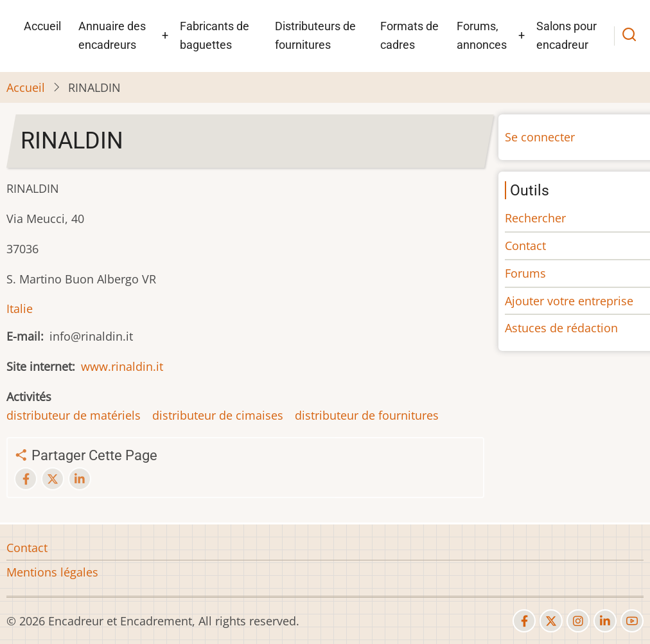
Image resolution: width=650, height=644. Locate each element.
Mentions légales (52, 572)
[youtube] (632, 621)
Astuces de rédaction (561, 328)
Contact (525, 246)
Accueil (42, 26)
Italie (20, 309)
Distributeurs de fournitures (315, 35)
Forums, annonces (482, 35)
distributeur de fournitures (367, 415)
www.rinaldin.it (122, 366)
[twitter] (551, 621)
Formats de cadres (409, 35)
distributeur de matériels (74, 415)
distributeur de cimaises (218, 415)
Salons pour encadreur (567, 35)
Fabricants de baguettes (215, 35)
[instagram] (578, 621)
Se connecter (540, 137)
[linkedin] (605, 621)
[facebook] (524, 621)
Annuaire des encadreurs (112, 35)
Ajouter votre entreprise (569, 301)
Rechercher (535, 218)
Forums (525, 273)
